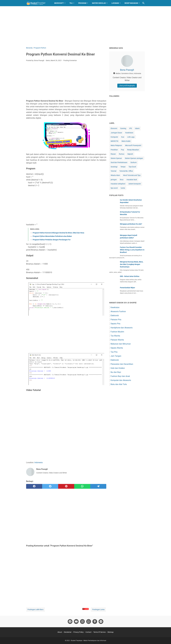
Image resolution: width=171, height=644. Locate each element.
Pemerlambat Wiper (127, 288)
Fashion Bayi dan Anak (120, 376)
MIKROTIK (115, 141)
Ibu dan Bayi (116, 372)
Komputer (114, 137)
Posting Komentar (70, 60)
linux (122, 180)
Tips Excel (132, 167)
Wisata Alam (115, 175)
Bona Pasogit (127, 70)
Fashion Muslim (117, 332)
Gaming (123, 128)
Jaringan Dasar (116, 133)
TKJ (71, 3)
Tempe (123, 167)
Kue (123, 137)
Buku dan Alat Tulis (119, 384)
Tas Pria (114, 352)
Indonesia (39, 462)
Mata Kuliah (126, 141)
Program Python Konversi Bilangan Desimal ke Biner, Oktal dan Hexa (58, 233)
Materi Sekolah (99, 3)
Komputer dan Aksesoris (121, 380)
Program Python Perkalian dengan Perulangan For (52, 240)
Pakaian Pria (116, 320)
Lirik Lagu (131, 137)
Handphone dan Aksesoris (122, 328)
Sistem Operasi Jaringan (134, 158)
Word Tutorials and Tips (132, 175)
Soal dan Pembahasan (119, 162)
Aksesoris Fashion (118, 311)
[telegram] (98, 486)
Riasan (113, 154)
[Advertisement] (85, 26)
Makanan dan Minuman (121, 344)
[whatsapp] (82, 486)
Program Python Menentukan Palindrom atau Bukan (52, 236)
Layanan (115, 3)
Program (82, 3)
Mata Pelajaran (116, 145)
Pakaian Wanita (117, 340)
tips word (114, 188)
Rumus (122, 154)
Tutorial (113, 171)
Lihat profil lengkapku (127, 86)
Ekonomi (114, 128)
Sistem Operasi (116, 158)
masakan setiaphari (118, 184)
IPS (131, 128)
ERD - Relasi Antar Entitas (130, 276)
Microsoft (59, 3)
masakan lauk (132, 180)
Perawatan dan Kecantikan (122, 364)
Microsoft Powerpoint (133, 145)
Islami (137, 128)
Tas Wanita (115, 336)
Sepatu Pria (115, 324)
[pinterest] (66, 486)
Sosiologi (114, 167)
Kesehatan (129, 133)
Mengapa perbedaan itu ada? (131, 224)
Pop (122, 150)
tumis (123, 188)
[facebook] (34, 486)
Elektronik (115, 316)
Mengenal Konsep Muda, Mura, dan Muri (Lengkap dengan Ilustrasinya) (132, 264)
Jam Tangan (116, 356)
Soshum (134, 162)
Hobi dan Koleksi (118, 368)
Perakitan (114, 150)
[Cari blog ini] (143, 3)
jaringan (114, 180)
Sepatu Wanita (117, 348)
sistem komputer (135, 184)
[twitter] (50, 486)
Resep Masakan (131, 3)
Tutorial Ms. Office (126, 171)
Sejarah (130, 154)
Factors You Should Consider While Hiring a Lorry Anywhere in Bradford (132, 250)
